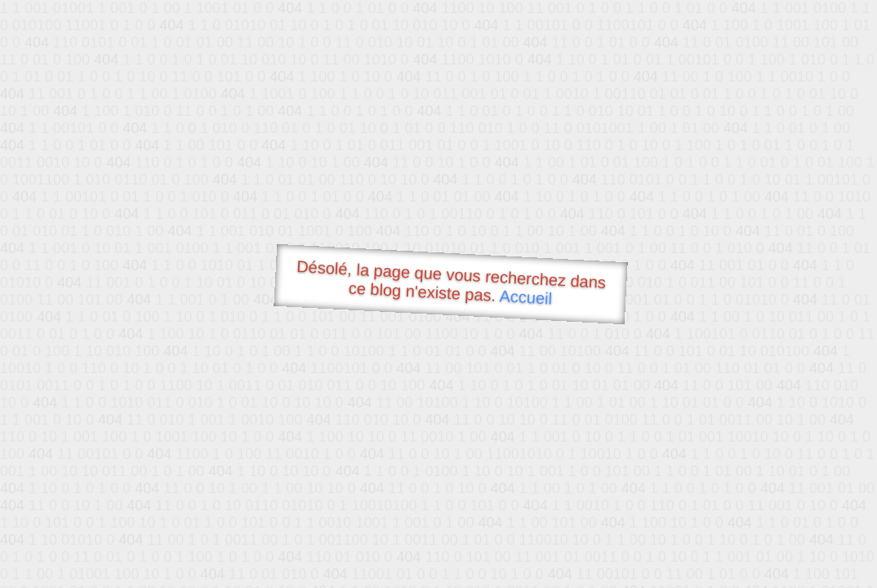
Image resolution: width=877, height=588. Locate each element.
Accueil (526, 297)
